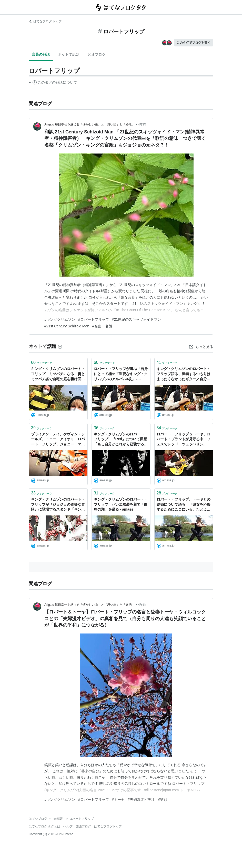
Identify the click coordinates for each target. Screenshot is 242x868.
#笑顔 (163, 799)
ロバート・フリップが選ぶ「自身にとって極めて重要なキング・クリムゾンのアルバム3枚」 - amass (121, 374)
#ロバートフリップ (94, 319)
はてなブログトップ (108, 826)
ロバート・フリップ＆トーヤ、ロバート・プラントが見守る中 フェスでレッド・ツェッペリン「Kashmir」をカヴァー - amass (184, 440)
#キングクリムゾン (60, 319)
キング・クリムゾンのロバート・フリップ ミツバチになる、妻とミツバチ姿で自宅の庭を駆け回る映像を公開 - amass (58, 374)
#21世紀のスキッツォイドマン (137, 319)
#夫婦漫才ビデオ (141, 799)
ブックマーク (42, 362)
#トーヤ (118, 799)
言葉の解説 (41, 54)
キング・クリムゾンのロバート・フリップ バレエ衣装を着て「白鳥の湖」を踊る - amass (121, 504)
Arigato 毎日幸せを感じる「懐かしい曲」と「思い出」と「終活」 (90, 124)
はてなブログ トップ (45, 21)
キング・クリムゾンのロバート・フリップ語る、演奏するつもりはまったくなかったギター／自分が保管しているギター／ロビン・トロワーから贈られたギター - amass (184, 374)
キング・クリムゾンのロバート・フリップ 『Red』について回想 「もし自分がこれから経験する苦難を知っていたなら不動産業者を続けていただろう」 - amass (121, 440)
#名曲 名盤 (102, 326)
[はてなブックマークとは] (60, 346)
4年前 (142, 124)
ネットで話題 (69, 54)
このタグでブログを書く (194, 43)
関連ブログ (97, 54)
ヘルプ (68, 826)
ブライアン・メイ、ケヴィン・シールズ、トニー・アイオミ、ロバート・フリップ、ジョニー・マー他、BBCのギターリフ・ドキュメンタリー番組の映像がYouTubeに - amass (58, 440)
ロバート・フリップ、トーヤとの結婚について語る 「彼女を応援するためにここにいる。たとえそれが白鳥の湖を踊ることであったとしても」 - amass (184, 505)
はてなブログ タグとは (44, 826)
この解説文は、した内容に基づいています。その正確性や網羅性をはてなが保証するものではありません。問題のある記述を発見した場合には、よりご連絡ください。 (53, 83)
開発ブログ (83, 826)
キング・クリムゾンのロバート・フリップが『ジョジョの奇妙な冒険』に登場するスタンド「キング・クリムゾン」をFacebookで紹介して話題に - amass (58, 505)
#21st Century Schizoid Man (67, 326)
